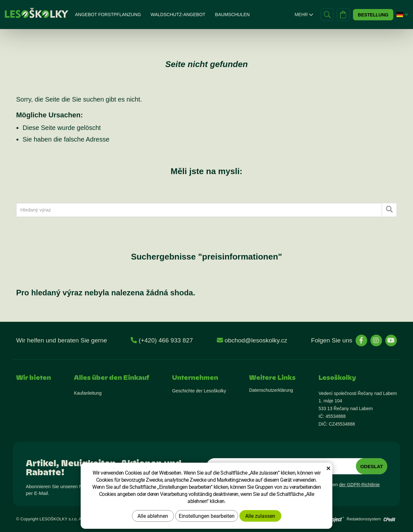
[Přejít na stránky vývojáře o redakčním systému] (389, 517)
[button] (400, 15)
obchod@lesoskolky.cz (256, 340)
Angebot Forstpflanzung (108, 15)
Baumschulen (232, 15)
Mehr (304, 15)
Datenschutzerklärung (271, 390)
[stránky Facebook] (361, 340)
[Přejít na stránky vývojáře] (326, 519)
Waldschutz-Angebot (178, 15)
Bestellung (373, 15)
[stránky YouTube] (391, 340)
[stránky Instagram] (376, 340)
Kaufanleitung (88, 393)
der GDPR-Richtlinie (359, 485)
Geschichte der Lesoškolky (199, 391)
